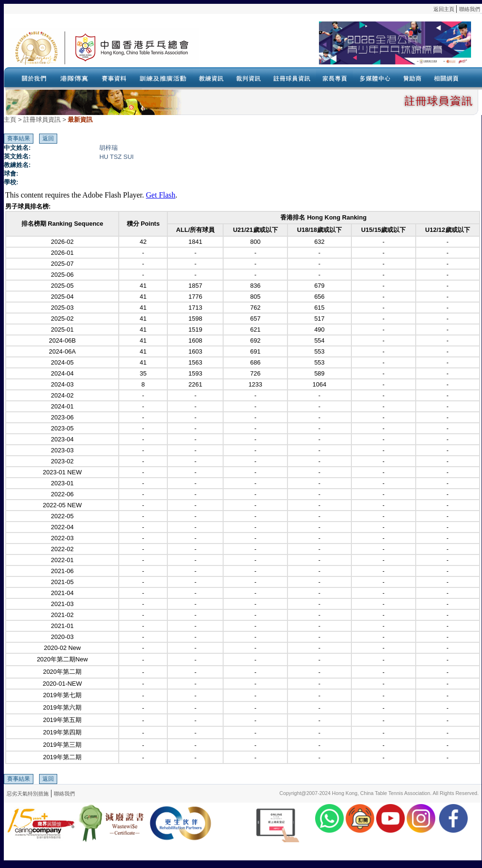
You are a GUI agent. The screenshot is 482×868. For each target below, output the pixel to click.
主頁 (10, 120)
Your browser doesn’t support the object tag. (335, 47)
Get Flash (161, 195)
